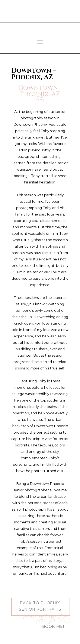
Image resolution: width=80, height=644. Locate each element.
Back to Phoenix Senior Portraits (40, 606)
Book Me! (53, 626)
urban (57, 420)
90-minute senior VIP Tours (37, 272)
